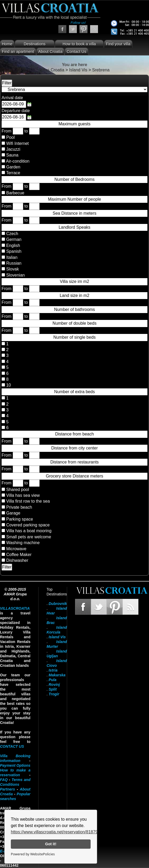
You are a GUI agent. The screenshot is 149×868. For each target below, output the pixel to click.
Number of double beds (74, 323)
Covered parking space (28, 525)
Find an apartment (18, 51)
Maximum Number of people (75, 199)
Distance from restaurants (74, 462)
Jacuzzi (13, 149)
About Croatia (50, 51)
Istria (53, 670)
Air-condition (18, 161)
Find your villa (118, 44)
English (13, 245)
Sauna (12, 155)
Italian (11, 257)
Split (53, 689)
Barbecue (15, 193)
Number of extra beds (74, 392)
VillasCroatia (15, 608)
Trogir (54, 694)
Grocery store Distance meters (75, 476)
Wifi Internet (17, 143)
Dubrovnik (58, 604)
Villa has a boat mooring (29, 531)
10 (8, 385)
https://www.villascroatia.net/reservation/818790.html (60, 832)
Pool (10, 137)
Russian (13, 263)
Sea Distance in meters (74, 213)
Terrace (13, 173)
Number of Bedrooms (74, 179)
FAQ (4, 780)
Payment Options (15, 765)
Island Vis (57, 637)
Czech (12, 234)
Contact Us (76, 51)
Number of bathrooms (75, 309)
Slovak (12, 269)
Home (7, 44)
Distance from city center (74, 448)
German (13, 239)
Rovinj (54, 685)
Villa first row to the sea (28, 501)
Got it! (51, 844)
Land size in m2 (74, 295)
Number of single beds (74, 337)
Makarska (57, 675)
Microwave (16, 549)
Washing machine (23, 543)
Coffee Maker (19, 555)
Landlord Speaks (74, 227)
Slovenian (15, 275)
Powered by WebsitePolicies (33, 854)
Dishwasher (17, 560)
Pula (53, 680)
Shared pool (17, 490)
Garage (13, 513)
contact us (12, 746)
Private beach (19, 507)
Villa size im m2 (75, 281)
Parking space (19, 519)
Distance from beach (75, 434)
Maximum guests (75, 124)
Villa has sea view (23, 495)
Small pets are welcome (29, 537)
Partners (8, 789)
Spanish (13, 251)
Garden (13, 167)
